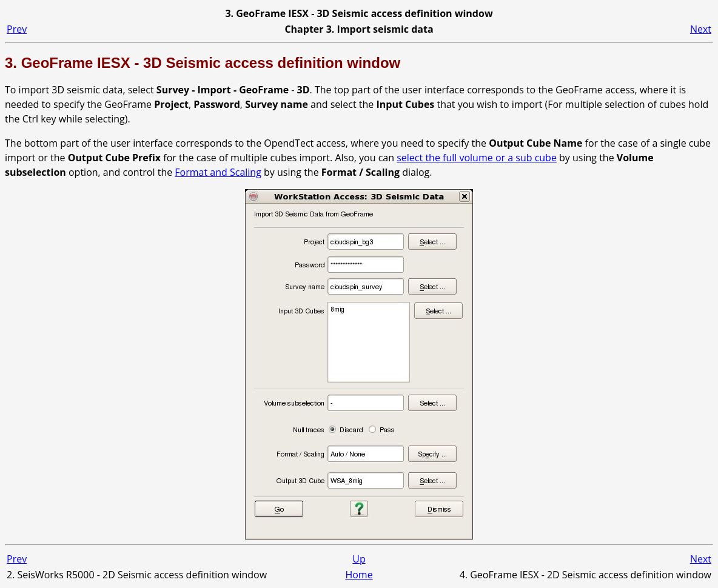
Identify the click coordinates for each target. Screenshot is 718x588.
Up (359, 559)
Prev (17, 29)
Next (701, 29)
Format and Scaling (218, 172)
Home (359, 575)
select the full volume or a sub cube (477, 158)
